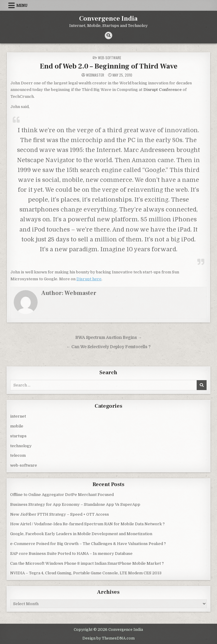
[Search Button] (109, 35)
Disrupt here (89, 279)
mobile (17, 426)
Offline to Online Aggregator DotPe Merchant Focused (62, 495)
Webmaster (95, 75)
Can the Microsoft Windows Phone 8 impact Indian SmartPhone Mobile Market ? (87, 563)
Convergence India (108, 19)
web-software (110, 58)
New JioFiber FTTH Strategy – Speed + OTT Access (60, 514)
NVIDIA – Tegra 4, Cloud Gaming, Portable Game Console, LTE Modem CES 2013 (86, 573)
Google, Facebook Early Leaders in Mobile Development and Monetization (81, 534)
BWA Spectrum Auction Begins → (109, 338)
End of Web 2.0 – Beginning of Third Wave (109, 66)
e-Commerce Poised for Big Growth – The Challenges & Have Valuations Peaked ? (88, 544)
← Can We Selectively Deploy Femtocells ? (109, 347)
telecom (18, 455)
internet (18, 416)
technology (21, 446)
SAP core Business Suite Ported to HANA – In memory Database (71, 554)
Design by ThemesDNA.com (109, 638)
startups (18, 436)
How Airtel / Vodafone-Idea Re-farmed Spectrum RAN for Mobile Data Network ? (87, 524)
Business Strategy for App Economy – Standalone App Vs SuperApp (75, 504)
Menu (22, 5)
